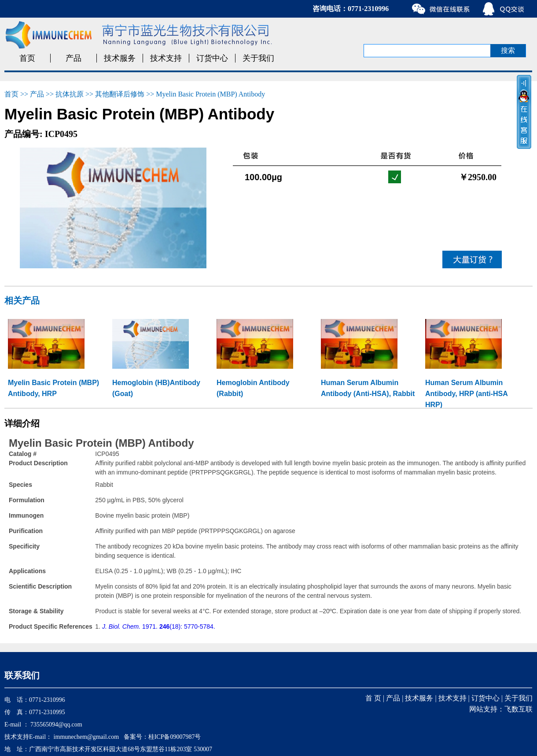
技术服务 (120, 58)
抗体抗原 (70, 94)
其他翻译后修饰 (120, 94)
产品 (74, 58)
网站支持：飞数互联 (501, 709)
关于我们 (258, 58)
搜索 (508, 50)
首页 (27, 58)
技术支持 (166, 58)
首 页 (373, 698)
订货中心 (212, 58)
